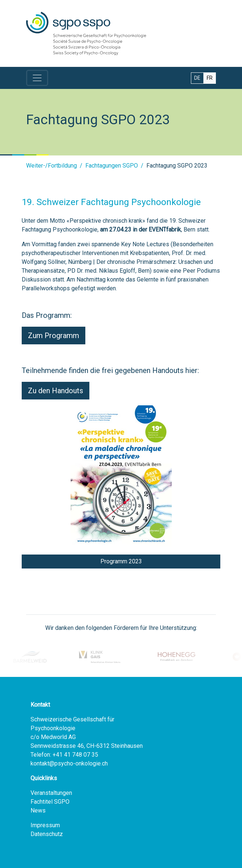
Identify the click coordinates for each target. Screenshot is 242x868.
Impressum (45, 825)
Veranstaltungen (51, 793)
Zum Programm (54, 336)
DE (197, 78)
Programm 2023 (121, 561)
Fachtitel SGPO (50, 802)
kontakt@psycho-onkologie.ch (69, 763)
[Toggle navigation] (37, 78)
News (38, 810)
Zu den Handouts (56, 391)
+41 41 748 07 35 (75, 755)
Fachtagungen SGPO (112, 166)
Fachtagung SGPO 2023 (177, 166)
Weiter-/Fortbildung (51, 166)
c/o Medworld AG (53, 737)
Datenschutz (47, 834)
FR (210, 78)
